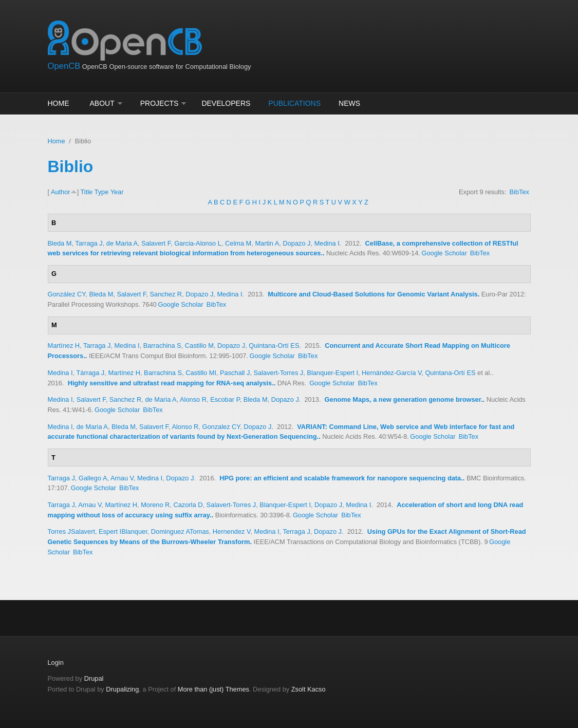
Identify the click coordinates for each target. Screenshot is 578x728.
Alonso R (193, 399)
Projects (160, 103)
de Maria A (122, 243)
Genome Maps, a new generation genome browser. (404, 399)
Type (102, 192)
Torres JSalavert (71, 531)
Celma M (238, 243)
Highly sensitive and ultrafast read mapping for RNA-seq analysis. (171, 383)
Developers (226, 103)
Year (117, 192)
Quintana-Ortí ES (274, 346)
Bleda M (60, 243)
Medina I (327, 243)
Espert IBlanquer (123, 531)
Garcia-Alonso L (198, 243)
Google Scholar (444, 253)
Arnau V (122, 478)
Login (56, 662)
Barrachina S (162, 346)
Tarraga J (89, 243)
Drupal (94, 678)
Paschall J (235, 373)
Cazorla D (188, 505)
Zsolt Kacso (309, 689)
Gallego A (93, 478)
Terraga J (296, 531)
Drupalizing (122, 689)
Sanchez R (166, 294)
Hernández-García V (391, 373)
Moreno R (155, 505)
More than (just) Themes (213, 689)
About (102, 103)
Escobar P (225, 399)
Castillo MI (201, 373)
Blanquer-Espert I (332, 373)
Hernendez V (232, 531)
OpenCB (64, 66)
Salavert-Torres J (279, 373)
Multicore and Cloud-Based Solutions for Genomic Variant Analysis (372, 294)
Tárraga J (90, 373)
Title (87, 192)
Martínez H (64, 346)
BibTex (519, 192)
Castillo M (199, 346)
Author (61, 192)
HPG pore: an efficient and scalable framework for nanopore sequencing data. (341, 478)
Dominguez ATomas (180, 531)
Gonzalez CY (221, 427)
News (349, 103)
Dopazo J (296, 243)
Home (59, 103)
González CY (67, 294)
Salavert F (156, 243)
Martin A (267, 243)
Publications (294, 103)
